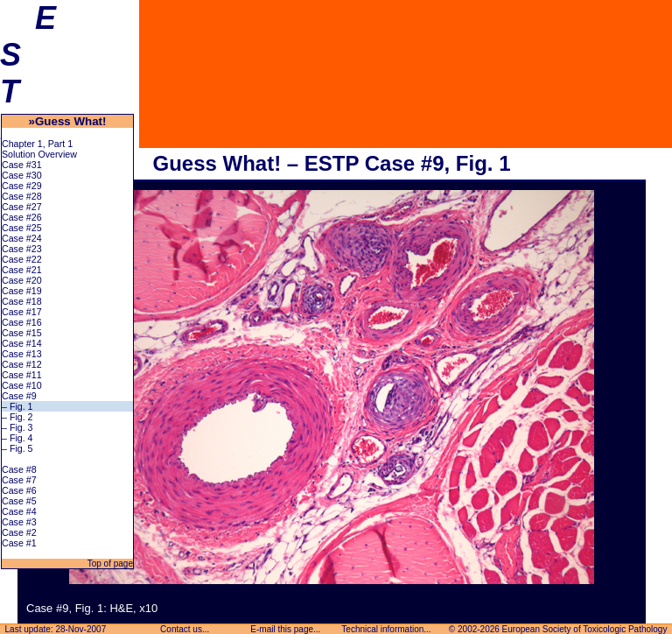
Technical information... (387, 629)
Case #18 (22, 301)
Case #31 (22, 165)
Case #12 (22, 364)
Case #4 (19, 511)
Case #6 (19, 490)
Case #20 (22, 280)
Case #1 (19, 543)
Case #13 (22, 354)
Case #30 (22, 175)
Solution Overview (39, 154)
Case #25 (22, 228)
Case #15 (22, 333)
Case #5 (19, 501)
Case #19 (22, 291)
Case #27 (22, 207)
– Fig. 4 (17, 438)
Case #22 (22, 259)
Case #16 (22, 322)
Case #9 (19, 396)
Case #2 (19, 532)
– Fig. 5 (17, 448)
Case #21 (22, 270)
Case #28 (22, 196)
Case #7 (19, 480)
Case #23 (22, 249)
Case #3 (19, 522)
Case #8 (19, 469)
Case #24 (22, 238)
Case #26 (22, 217)
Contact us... (185, 629)
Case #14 (22, 343)
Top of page (109, 564)
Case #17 (22, 312)
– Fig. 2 (17, 417)
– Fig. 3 (17, 427)
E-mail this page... (286, 629)
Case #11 (22, 375)
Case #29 (22, 186)
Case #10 (22, 385)
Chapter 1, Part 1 (37, 144)
